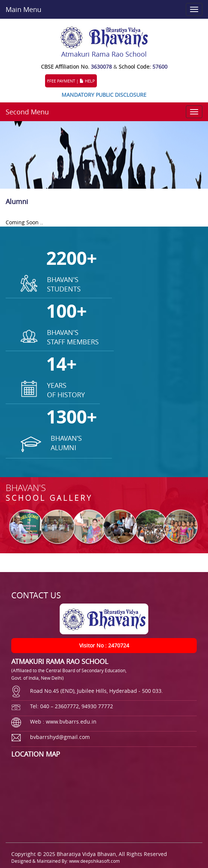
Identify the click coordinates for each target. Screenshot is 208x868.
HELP (87, 81)
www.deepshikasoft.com (94, 861)
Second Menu (27, 112)
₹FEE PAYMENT (61, 81)
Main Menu (23, 9)
